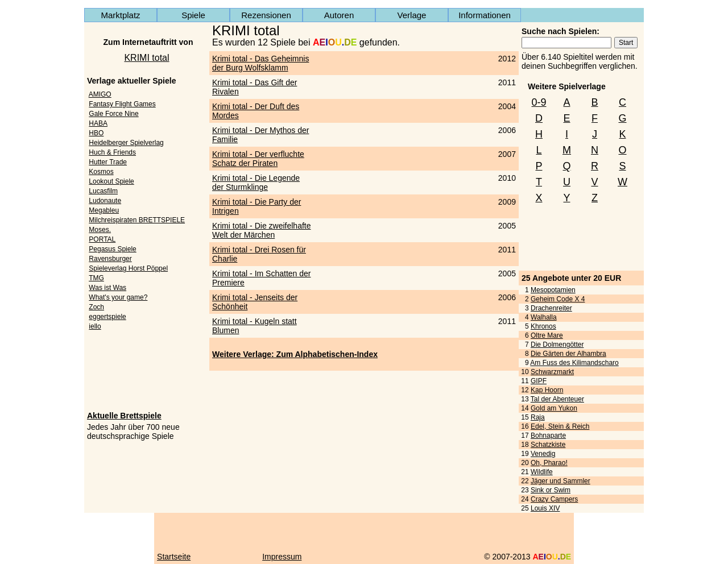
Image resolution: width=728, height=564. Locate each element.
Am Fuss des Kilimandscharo (574, 363)
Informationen (485, 15)
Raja (538, 417)
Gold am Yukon (554, 408)
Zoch (96, 307)
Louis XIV (545, 508)
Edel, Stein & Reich (560, 426)
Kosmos (101, 172)
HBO (96, 133)
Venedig (543, 454)
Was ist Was (107, 288)
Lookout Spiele (111, 181)
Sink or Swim (551, 490)
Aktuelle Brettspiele (124, 416)
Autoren (339, 15)
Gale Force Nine (113, 114)
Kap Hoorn (547, 390)
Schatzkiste (548, 445)
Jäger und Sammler (561, 481)
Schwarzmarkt (552, 372)
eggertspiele (107, 317)
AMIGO (100, 94)
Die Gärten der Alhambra (568, 354)
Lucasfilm (103, 191)
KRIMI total (146, 58)
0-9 (539, 102)
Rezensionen (266, 15)
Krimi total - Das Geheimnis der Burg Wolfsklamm (260, 63)
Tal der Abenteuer (557, 399)
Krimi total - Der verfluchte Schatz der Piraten (258, 159)
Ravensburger (110, 259)
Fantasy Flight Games (122, 104)
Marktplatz (120, 15)
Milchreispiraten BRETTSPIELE (137, 220)
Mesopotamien (553, 290)
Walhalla (544, 317)
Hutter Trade (108, 162)
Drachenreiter (551, 308)
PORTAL (102, 239)
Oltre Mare (547, 335)
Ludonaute (105, 201)
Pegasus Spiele (112, 249)
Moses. (100, 230)
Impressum (282, 557)
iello (95, 326)
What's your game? (118, 297)
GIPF (539, 381)
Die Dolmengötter (557, 345)
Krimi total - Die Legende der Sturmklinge (256, 183)
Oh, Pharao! (549, 463)
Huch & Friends (112, 152)
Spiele (193, 15)
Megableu (104, 210)
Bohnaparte (548, 436)
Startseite (174, 557)
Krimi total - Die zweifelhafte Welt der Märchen (262, 230)
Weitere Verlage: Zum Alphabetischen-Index (295, 354)
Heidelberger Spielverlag (126, 143)
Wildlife (542, 472)
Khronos (543, 326)
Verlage (412, 15)
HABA (98, 123)
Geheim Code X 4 (558, 299)
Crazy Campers (554, 499)
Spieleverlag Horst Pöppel (128, 268)
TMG (96, 278)
